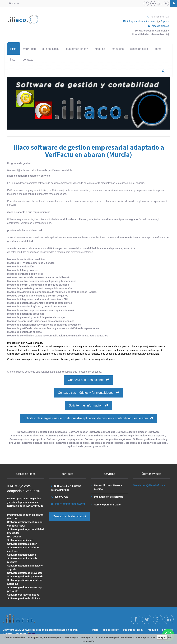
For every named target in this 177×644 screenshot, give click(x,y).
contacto (28, 60)
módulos (100, 49)
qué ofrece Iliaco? (77, 49)
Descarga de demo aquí (69, 516)
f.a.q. (13, 60)
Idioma (14, 3)
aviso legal (20, 634)
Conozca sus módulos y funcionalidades (88, 393)
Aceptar (162, 637)
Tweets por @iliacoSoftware (149, 485)
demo (158, 49)
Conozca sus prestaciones (88, 380)
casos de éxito (139, 49)
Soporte (163, 21)
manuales (118, 49)
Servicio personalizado (107, 505)
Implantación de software (109, 497)
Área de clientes (160, 26)
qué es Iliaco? (51, 49)
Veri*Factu (29, 49)
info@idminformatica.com (141, 21)
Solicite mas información (88, 405)
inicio (13, 49)
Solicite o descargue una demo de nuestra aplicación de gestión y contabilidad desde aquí (89, 418)
